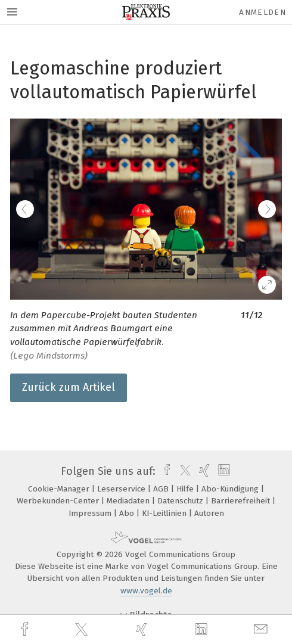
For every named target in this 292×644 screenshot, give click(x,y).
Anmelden (263, 12)
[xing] (143, 629)
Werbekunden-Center (59, 501)
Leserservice (122, 489)
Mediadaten (129, 501)
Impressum (91, 513)
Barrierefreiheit (242, 501)
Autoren (209, 513)
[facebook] (26, 629)
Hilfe (186, 489)
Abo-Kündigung (231, 489)
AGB (162, 489)
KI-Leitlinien (165, 513)
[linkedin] (203, 630)
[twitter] (83, 630)
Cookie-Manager (60, 489)
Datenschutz (181, 501)
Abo (128, 513)
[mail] (262, 629)
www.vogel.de (146, 591)
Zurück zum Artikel (69, 387)
